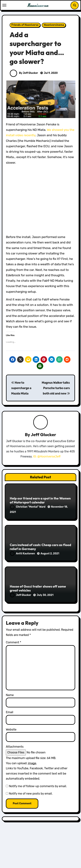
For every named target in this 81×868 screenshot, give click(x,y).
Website (11, 729)
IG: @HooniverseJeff (47, 456)
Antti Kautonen (23, 554)
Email (10, 712)
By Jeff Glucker (24, 73)
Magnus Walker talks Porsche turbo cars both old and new (56, 388)
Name (10, 695)
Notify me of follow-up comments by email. (38, 786)
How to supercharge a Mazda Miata (21, 388)
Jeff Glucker (43, 435)
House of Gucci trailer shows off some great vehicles (38, 588)
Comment (13, 642)
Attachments (15, 747)
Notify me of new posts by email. (31, 794)
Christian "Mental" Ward (28, 507)
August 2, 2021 (50, 554)
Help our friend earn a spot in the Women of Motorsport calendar (40, 500)
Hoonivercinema (54, 25)
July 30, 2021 (45, 595)
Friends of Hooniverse (25, 25)
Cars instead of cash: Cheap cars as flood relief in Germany (40, 547)
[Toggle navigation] (4, 5)
